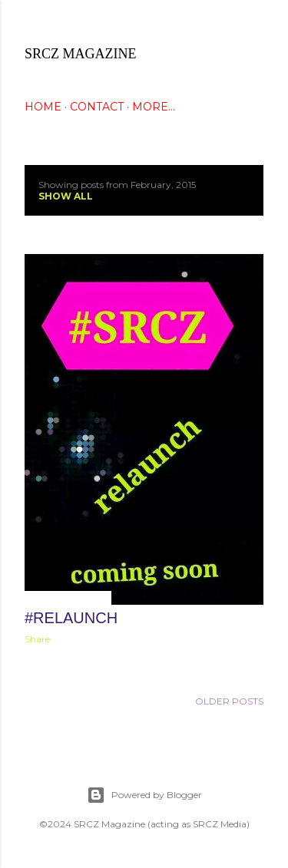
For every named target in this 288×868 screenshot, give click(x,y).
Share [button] (37, 639)
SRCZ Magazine (81, 54)
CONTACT (97, 107)
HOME (43, 107)
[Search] (254, 24)
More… (154, 107)
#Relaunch (71, 618)
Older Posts (229, 701)
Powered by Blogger (144, 795)
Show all (66, 196)
